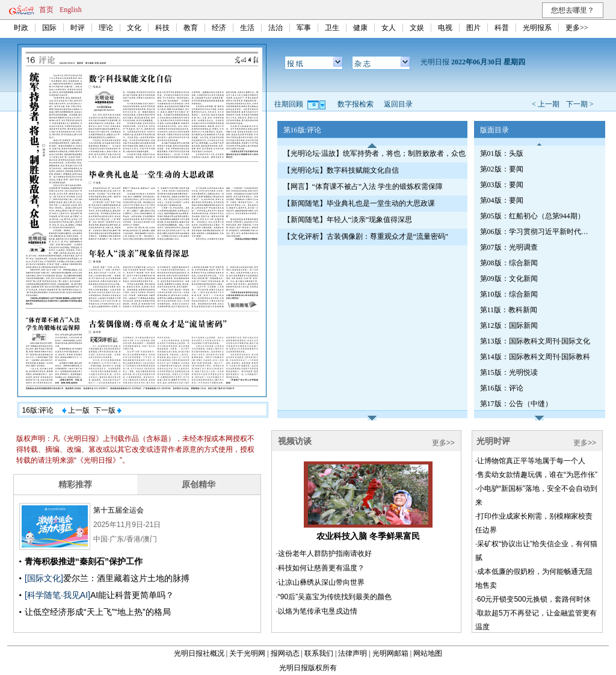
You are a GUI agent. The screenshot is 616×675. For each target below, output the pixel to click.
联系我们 (319, 653)
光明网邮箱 (390, 653)
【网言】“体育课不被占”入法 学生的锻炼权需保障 (363, 186)
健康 (360, 28)
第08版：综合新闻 (509, 263)
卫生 (332, 28)
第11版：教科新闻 (509, 310)
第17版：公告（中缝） (516, 404)
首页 (46, 10)
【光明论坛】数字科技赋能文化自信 (341, 170)
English (71, 10)
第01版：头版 (502, 153)
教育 (191, 28)
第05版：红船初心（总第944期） (532, 216)
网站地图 (428, 653)
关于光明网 (247, 653)
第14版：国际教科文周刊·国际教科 (535, 357)
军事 (304, 28)
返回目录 (398, 104)
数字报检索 (356, 104)
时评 (78, 28)
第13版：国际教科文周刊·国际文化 (535, 341)
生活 (247, 28)
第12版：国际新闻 (509, 325)
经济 (219, 28)
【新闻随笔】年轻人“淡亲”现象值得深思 (348, 220)
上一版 (76, 410)
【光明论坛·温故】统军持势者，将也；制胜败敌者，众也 (374, 153)
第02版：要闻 (502, 169)
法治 (276, 28)
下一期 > (580, 104)
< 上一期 (546, 104)
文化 (134, 28)
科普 (502, 28)
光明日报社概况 (199, 653)
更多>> (577, 28)
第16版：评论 (502, 388)
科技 (162, 28)
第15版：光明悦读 (509, 372)
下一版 (108, 410)
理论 (106, 28)
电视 (445, 28)
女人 (389, 28)
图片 (473, 28)
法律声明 (353, 653)
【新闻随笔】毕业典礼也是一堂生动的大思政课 (359, 203)
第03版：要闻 (502, 185)
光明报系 (537, 28)
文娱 (417, 28)
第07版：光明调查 (509, 247)
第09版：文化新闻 (509, 279)
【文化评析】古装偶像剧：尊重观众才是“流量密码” (366, 236)
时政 (21, 28)
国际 (49, 28)
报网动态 (285, 653)
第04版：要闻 (502, 200)
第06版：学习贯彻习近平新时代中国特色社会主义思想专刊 (537, 232)
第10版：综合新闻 (509, 294)
